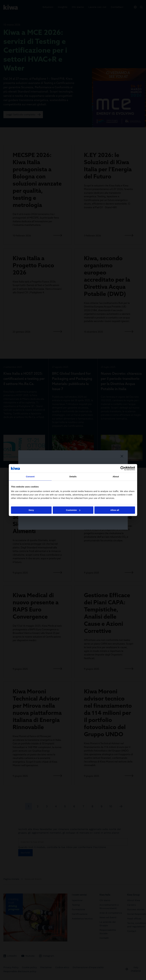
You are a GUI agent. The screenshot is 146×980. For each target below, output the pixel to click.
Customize (73, 510)
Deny (31, 510)
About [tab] (116, 477)
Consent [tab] (30, 477)
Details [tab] (73, 477)
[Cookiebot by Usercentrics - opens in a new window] (123, 468)
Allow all (115, 510)
